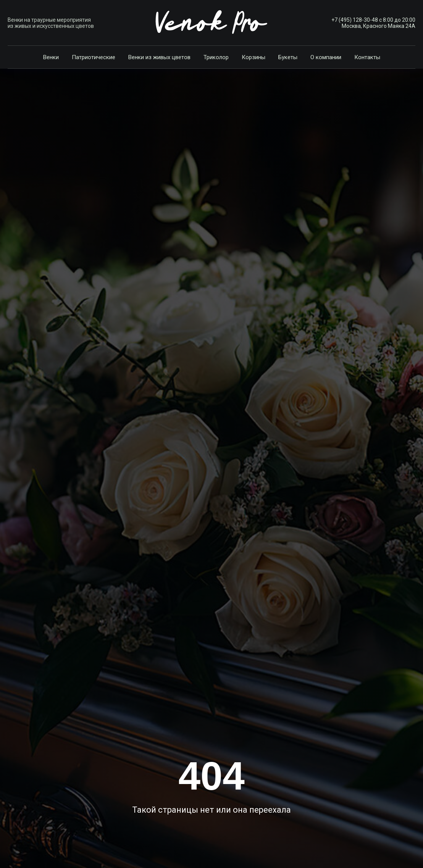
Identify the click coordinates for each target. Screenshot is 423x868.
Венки (51, 57)
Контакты (367, 57)
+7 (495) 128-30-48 (355, 20)
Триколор (216, 57)
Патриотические (94, 57)
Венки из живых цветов (159, 57)
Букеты (288, 57)
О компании (326, 57)
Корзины (253, 57)
